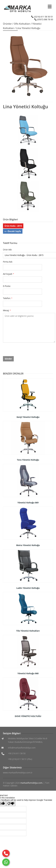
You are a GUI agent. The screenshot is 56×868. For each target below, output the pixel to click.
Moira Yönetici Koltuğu (28, 545)
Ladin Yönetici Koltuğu (28, 588)
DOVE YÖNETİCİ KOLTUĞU (28, 716)
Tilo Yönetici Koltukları (28, 631)
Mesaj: (7, 310)
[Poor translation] (11, 804)
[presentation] (25, 350)
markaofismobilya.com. (32, 783)
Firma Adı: (8, 262)
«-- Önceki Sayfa (13, 231)
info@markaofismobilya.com (22, 748)
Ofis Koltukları (22, 24)
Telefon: (8, 298)
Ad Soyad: (8, 274)
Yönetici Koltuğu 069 (28, 503)
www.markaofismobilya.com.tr (18, 773)
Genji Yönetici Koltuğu (28, 417)
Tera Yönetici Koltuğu (28, 460)
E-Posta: (7, 286)
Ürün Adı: (7, 250)
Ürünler (7, 24)
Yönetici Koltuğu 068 (28, 673)
